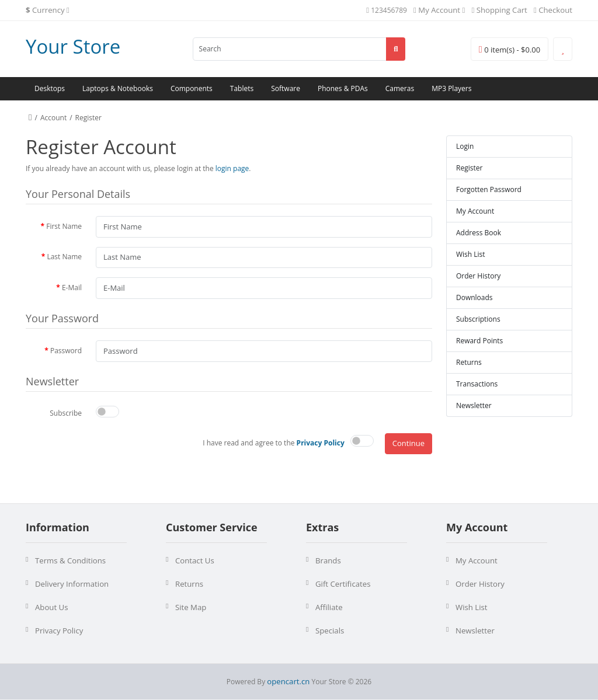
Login (465, 146)
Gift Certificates (343, 584)
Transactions (477, 384)
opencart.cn (288, 681)
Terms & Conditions (70, 560)
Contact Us (195, 560)
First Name (64, 226)
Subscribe (66, 413)
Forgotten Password (489, 189)
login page (232, 168)
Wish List (471, 254)
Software (286, 88)
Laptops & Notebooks (118, 88)
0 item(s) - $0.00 (510, 50)
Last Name (64, 257)
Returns (469, 362)
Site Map (191, 607)
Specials (330, 631)
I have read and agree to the (274, 443)
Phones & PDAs (343, 88)
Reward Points (479, 341)
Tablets (242, 88)
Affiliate (329, 607)
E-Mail (72, 288)
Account (53, 118)
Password (66, 351)
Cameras (400, 88)
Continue (408, 443)
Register (88, 118)
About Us (51, 607)
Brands (328, 560)
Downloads (474, 297)
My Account (475, 211)
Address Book (479, 233)
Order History (478, 276)
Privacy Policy (59, 631)
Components (192, 88)
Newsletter (474, 405)
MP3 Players (451, 88)
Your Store (73, 46)
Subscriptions (478, 319)
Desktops (50, 88)
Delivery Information (72, 584)
